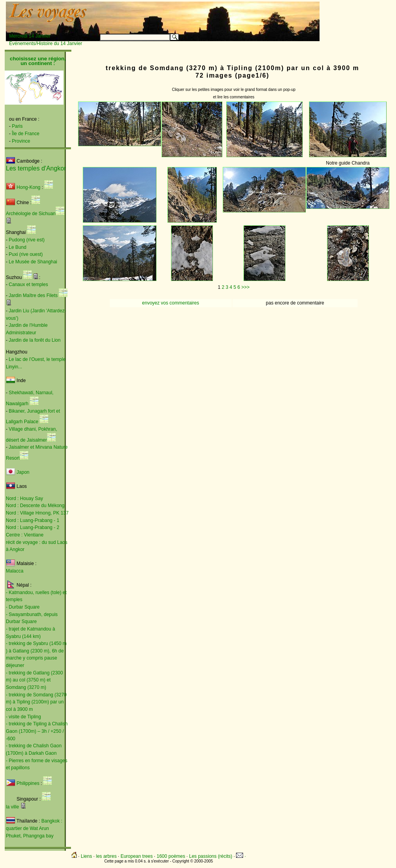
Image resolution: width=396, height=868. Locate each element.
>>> (246, 287)
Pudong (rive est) (26, 240)
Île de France (25, 134)
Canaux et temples (28, 285)
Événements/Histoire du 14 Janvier (45, 43)
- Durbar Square (23, 607)
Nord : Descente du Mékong (35, 506)
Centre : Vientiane (25, 535)
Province (21, 141)
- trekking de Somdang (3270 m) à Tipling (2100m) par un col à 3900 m (36, 702)
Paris (17, 126)
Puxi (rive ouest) (26, 254)
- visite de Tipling (23, 717)
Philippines (28, 783)
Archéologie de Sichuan (31, 214)
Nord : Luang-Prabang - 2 (33, 527)
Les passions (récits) (211, 856)
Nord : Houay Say (25, 498)
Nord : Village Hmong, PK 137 (37, 513)
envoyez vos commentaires (170, 303)
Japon (23, 472)
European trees (136, 856)
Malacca (15, 571)
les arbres (106, 856)
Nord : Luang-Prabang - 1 (33, 520)
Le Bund (17, 247)
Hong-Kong (23, 187)
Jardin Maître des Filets (33, 295)
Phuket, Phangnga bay (30, 836)
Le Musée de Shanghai (33, 262)
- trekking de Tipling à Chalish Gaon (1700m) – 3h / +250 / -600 (37, 731)
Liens (86, 856)
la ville (12, 807)
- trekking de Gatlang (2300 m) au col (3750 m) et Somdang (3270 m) (34, 680)
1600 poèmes (171, 856)
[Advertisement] (222, 14)
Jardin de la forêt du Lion (35, 340)
